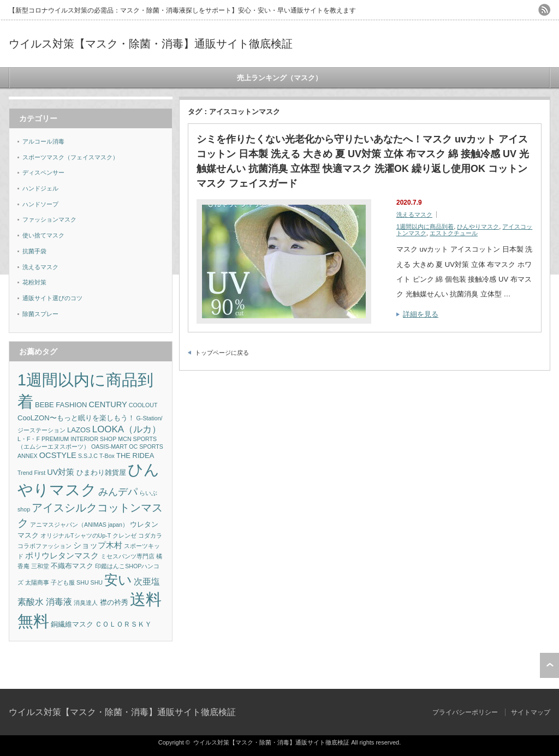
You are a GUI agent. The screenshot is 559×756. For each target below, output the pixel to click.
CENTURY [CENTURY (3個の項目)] (108, 404)
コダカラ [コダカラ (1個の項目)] (150, 535)
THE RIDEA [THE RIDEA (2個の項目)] (135, 456)
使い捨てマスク (43, 235)
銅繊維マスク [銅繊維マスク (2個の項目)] (72, 624)
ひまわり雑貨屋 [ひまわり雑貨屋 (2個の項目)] (101, 472)
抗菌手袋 (34, 251)
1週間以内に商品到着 (425, 227)
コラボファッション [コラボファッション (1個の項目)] (44, 546)
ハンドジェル (40, 188)
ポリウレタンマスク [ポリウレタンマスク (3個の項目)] (62, 556)
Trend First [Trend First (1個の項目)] (31, 473)
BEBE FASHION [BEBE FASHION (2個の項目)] (61, 405)
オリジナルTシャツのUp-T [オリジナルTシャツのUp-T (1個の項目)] (76, 535)
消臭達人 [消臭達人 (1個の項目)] (86, 603)
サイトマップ (531, 712)
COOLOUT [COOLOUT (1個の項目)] (143, 405)
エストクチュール (454, 233)
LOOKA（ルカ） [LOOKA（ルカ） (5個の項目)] (127, 429)
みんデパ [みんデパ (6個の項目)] (118, 492)
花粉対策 (34, 282)
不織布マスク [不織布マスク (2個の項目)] (72, 566)
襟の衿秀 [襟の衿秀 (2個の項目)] (114, 602)
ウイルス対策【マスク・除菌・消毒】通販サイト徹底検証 (151, 44)
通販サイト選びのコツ (52, 298)
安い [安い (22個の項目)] (118, 580)
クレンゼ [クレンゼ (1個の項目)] (124, 535)
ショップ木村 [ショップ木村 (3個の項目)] (98, 545)
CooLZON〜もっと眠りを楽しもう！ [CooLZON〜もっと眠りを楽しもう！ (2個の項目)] (76, 418)
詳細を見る (421, 314)
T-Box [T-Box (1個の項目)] (107, 456)
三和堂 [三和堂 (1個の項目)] (40, 566)
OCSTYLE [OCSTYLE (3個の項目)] (58, 455)
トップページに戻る (222, 353)
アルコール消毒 (43, 141)
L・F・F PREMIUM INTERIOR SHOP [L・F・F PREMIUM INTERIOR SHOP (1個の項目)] (67, 439)
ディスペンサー (43, 172)
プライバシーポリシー (465, 712)
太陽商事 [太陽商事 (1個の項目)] (37, 582)
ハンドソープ (40, 204)
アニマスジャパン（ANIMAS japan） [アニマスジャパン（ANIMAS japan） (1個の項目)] (79, 525)
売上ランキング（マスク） (279, 78)
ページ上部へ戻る (549, 665)
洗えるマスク (414, 215)
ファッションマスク (49, 219)
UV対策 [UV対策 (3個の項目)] (61, 472)
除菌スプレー (40, 314)
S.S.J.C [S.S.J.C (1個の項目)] (88, 456)
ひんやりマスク (478, 227)
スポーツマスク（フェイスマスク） (70, 157)
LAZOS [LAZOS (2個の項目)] (79, 430)
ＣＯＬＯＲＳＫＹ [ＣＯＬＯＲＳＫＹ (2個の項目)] (123, 624)
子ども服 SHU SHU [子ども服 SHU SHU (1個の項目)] (77, 582)
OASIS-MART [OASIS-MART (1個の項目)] (109, 447)
